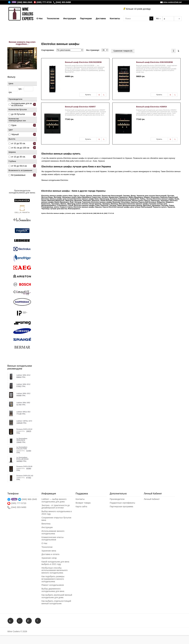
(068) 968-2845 (25, 2)
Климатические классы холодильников (52, 539)
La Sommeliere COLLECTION (22, 448)
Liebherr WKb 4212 (23, 375)
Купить (88, 95)
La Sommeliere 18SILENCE (22, 439)
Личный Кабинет (152, 499)
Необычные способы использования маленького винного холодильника (55, 570)
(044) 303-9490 (62, 2)
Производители (117, 499)
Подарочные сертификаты (122, 503)
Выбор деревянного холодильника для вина (53, 590)
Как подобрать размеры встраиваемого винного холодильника (53, 579)
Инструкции (47, 527)
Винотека (46, 524)
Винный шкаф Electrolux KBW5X (152, 107)
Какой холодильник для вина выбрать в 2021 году (55, 563)
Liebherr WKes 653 (23, 412)
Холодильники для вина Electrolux (22, 104)
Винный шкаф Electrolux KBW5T (80, 107)
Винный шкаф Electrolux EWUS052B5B (155, 62)
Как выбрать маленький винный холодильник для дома (57, 596)
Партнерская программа (121, 507)
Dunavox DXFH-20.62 (24, 429)
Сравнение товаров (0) (123, 51)
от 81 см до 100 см (20, 148)
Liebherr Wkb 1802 (23, 403)
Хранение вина (49, 551)
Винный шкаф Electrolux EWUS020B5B (83, 62)
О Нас (44, 543)
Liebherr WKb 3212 (23, 384)
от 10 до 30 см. (18, 157)
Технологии (47, 547)
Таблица (179, 51)
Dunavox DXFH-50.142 (25, 476)
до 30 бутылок (18, 114)
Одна (14, 125)
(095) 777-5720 (43, 2)
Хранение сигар (49, 558)
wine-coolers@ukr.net (172, 2)
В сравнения (104, 95)
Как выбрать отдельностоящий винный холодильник (56, 602)
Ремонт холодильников (53, 585)
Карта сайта (81, 507)
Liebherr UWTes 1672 (24, 421)
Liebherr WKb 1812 (23, 393)
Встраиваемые (18, 175)
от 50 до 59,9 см (19, 166)
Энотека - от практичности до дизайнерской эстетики (56, 507)
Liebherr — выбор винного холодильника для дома (54, 500)
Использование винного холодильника (53, 532)
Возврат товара (83, 503)
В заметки (99, 95)
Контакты (80, 499)
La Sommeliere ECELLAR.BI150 (22, 458)
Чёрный (15, 134)
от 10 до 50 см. (18, 143)
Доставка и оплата (50, 554)
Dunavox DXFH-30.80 (24, 467)
